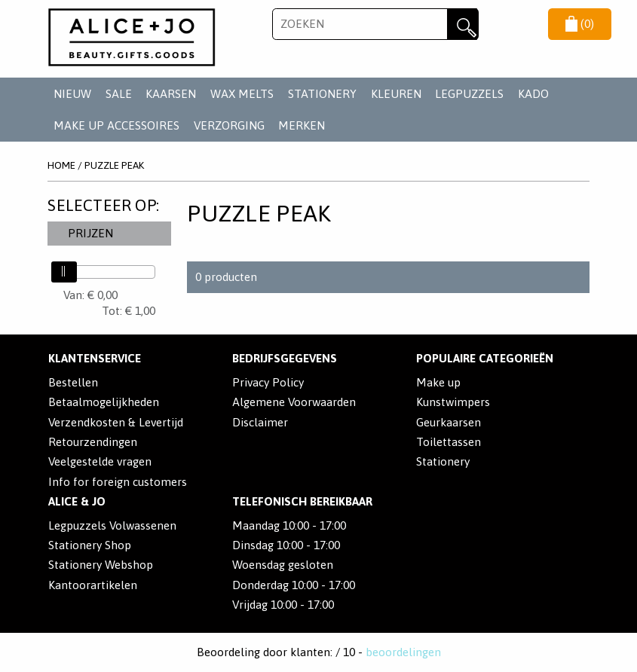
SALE (119, 94)
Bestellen (73, 382)
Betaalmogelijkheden (104, 402)
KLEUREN (396, 94)
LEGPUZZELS (469, 94)
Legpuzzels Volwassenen (112, 525)
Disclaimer (260, 422)
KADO (533, 94)
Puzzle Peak (114, 165)
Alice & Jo (77, 501)
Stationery (443, 461)
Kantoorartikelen (93, 585)
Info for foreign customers (118, 482)
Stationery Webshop (101, 565)
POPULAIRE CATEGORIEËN (485, 358)
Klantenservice (95, 358)
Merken (302, 125)
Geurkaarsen (449, 422)
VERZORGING (229, 125)
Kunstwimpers (453, 402)
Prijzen (90, 233)
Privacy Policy (268, 382)
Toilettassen (449, 442)
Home (61, 165)
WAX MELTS (242, 94)
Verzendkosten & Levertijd (116, 422)
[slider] (64, 272)
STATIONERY (322, 94)
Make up (438, 382)
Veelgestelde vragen (100, 461)
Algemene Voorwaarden (294, 402)
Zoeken (463, 24)
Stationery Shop (90, 545)
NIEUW (72, 94)
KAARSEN (171, 94)
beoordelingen (403, 652)
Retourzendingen (93, 442)
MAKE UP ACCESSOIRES (116, 125)
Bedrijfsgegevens (285, 358)
